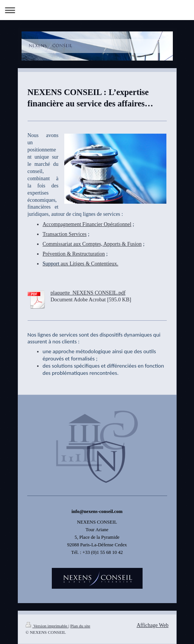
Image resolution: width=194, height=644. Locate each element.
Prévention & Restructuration (74, 254)
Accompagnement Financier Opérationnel (87, 224)
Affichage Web (152, 625)
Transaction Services (65, 234)
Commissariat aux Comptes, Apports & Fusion (92, 244)
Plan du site (80, 626)
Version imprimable (47, 626)
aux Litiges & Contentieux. (81, 264)
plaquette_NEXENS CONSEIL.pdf (88, 293)
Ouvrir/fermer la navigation (97, 10)
